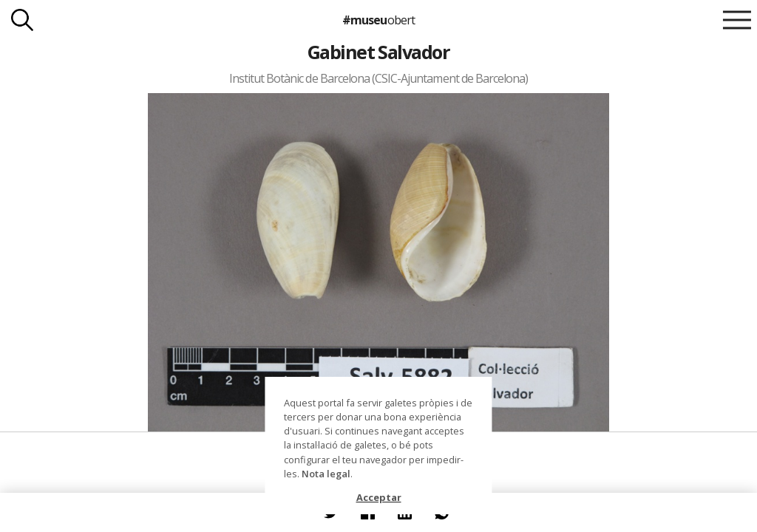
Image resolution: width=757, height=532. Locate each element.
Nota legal (326, 474)
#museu (378, 20)
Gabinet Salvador (379, 52)
